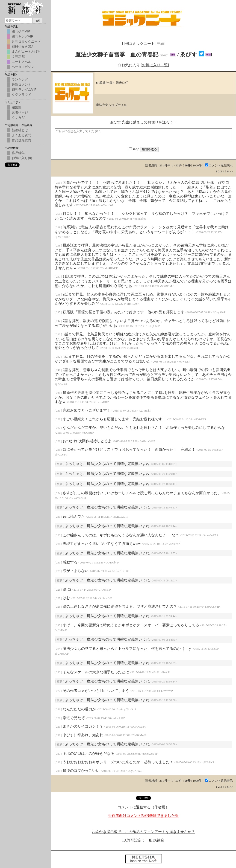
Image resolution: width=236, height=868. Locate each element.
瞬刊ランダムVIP (24, 90)
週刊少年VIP (21, 31)
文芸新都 (18, 57)
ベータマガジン (23, 67)
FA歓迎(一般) (105, 83)
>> (231, 171)
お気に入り (129, 65)
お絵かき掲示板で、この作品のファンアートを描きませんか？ (143, 832)
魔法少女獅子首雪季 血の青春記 (117, 55)
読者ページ (20, 112)
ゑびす (189, 55)
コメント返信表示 (219, 165)
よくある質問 (21, 135)
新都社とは (20, 130)
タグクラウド (21, 95)
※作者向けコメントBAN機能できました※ (143, 816)
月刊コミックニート (26, 41)
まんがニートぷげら (26, 52)
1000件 (197, 165)
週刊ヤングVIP (22, 36)
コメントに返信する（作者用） (143, 807)
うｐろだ (18, 117)
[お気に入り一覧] (155, 65)
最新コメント (21, 84)
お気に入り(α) (22, 158)
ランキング (20, 79)
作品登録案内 (21, 140)
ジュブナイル (118, 105)
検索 (38, 21)
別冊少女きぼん (23, 46)
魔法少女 (102, 105)
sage (134, 149)
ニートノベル (21, 62)
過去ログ (122, 83)
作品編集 (18, 153)
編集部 (17, 107)
